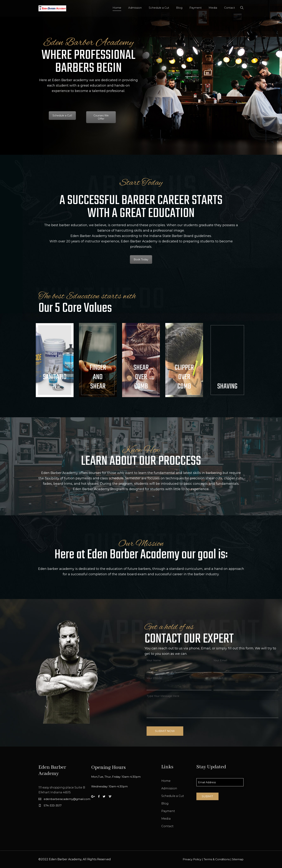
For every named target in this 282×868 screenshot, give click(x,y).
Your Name (154, 660)
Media (213, 8)
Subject (218, 678)
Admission (135, 8)
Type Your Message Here (163, 696)
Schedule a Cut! (62, 116)
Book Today (141, 259)
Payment (195, 8)
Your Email (220, 660)
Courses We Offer (101, 117)
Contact (229, 8)
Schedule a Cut (159, 8)
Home (117, 8)
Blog (179, 8)
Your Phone (154, 678)
